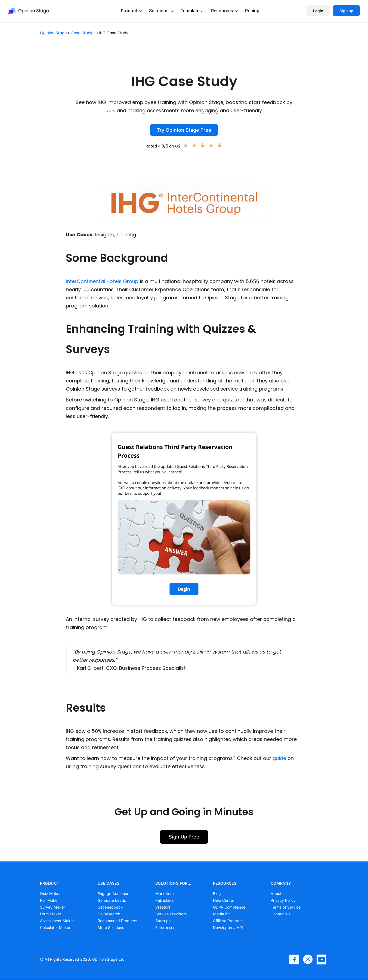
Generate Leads (112, 900)
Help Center (224, 900)
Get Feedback (110, 907)
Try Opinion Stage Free (184, 130)
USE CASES (109, 883)
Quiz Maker (50, 893)
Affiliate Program (228, 921)
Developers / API (228, 927)
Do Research (109, 914)
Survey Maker (52, 907)
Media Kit (221, 914)
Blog (217, 893)
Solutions (159, 11)
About (276, 893)
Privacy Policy (283, 900)
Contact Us (281, 914)
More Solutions (111, 927)
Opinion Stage (53, 33)
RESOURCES (225, 883)
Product (129, 11)
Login (318, 11)
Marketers (164, 893)
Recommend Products (117, 921)
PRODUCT (50, 883)
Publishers (164, 900)
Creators (163, 907)
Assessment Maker (57, 921)
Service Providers (171, 914)
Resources (222, 11)
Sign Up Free (184, 837)
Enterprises (165, 927)
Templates (191, 11)
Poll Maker (49, 900)
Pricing (252, 11)
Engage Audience (113, 893)
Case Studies (83, 33)
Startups (163, 921)
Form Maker (51, 914)
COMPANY (281, 883)
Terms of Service (286, 907)
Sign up (346, 11)
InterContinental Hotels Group (102, 281)
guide (279, 758)
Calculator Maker (55, 927)
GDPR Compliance (229, 907)
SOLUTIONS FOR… (173, 883)
